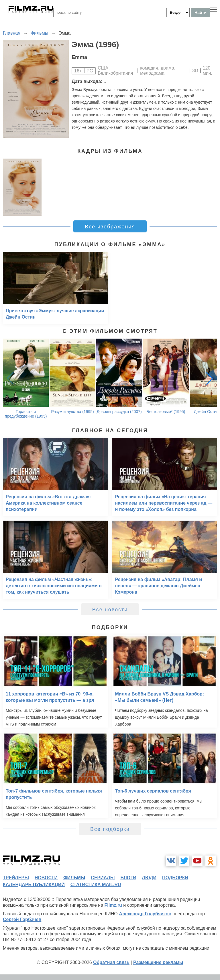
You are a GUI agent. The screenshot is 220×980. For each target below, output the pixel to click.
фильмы (74, 878)
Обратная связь (111, 962)
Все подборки (110, 829)
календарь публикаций (34, 885)
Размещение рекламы (158, 962)
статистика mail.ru (96, 885)
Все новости (110, 610)
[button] (210, 378)
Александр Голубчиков (145, 914)
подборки (175, 878)
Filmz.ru (113, 905)
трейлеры (16, 878)
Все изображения (110, 227)
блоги (128, 878)
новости (46, 878)
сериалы (103, 878)
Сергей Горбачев (22, 919)
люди (149, 878)
